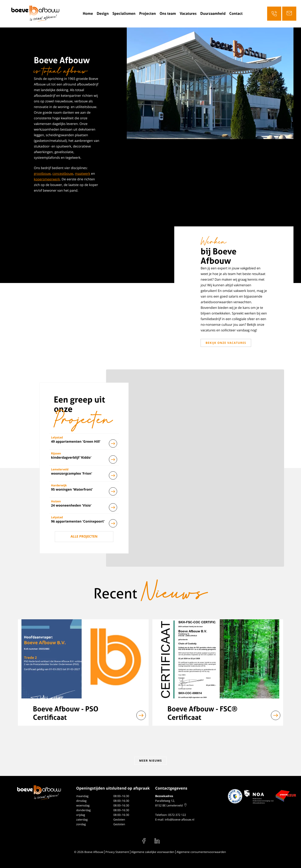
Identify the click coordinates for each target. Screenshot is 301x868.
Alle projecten (84, 537)
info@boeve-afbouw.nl (180, 820)
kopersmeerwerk (47, 179)
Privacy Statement (117, 852)
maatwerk (82, 174)
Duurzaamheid (213, 14)
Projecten (148, 14)
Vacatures (188, 14)
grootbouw (42, 174)
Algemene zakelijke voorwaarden (153, 852)
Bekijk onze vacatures (226, 343)
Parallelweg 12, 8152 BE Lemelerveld (171, 803)
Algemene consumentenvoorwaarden (201, 852)
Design (103, 14)
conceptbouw (63, 174)
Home (88, 14)
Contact (236, 14)
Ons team (168, 14)
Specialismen (124, 14)
